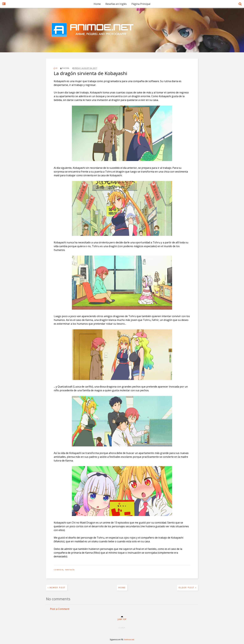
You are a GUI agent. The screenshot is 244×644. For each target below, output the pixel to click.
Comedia (59, 570)
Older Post (187, 588)
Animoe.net (129, 640)
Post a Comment (60, 609)
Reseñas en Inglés (116, 4)
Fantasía (70, 570)
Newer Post (57, 588)
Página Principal (141, 4)
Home (97, 4)
